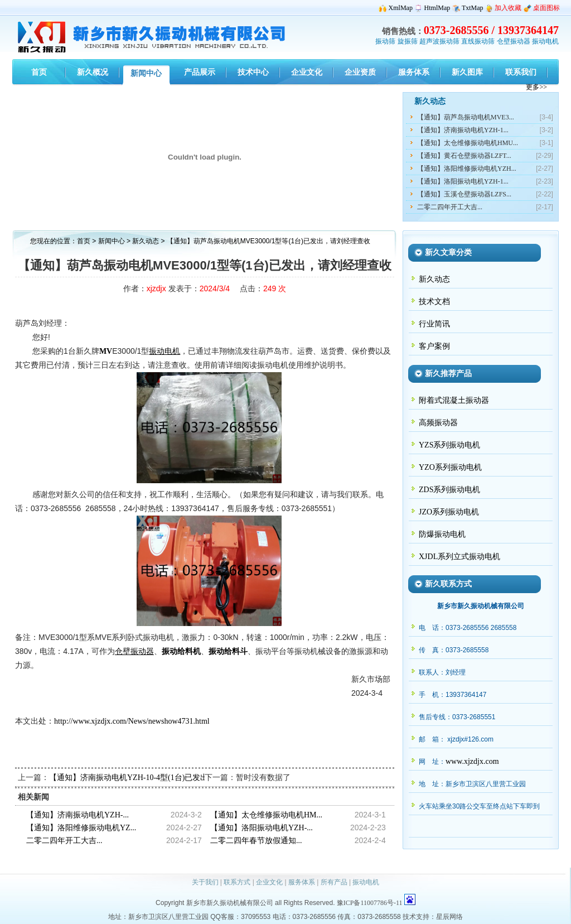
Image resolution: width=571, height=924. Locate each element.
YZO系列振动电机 (450, 467)
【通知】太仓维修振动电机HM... (266, 815)
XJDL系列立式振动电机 (459, 557)
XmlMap (401, 8)
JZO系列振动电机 (449, 512)
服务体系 (302, 882)
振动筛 (385, 41)
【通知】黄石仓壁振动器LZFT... (464, 156)
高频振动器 (438, 423)
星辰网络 (449, 917)
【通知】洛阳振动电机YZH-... (262, 828)
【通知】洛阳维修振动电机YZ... (81, 828)
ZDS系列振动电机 (449, 490)
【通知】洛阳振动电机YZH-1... (463, 181)
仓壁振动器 (514, 41)
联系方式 (237, 882)
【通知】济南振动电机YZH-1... (463, 130)
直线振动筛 (478, 41)
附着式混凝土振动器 (454, 400)
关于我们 (205, 882)
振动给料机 (181, 651)
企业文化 (269, 882)
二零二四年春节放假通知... (256, 841)
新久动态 (146, 241)
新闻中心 (112, 241)
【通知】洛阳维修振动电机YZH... (467, 169)
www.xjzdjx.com (472, 761)
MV (106, 351)
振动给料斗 (228, 651)
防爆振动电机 (442, 534)
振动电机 (545, 41)
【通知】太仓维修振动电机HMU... (468, 143)
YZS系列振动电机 (449, 445)
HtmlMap (437, 8)
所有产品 (334, 882)
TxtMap (473, 8)
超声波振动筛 (439, 41)
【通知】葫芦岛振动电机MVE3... (466, 117)
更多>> (536, 87)
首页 (84, 241)
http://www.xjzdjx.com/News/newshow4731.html (132, 721)
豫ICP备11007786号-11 (370, 903)
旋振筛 (408, 41)
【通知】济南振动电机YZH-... (78, 815)
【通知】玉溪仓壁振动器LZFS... (464, 194)
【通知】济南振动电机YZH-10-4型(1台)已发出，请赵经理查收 (156, 778)
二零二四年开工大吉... (450, 207)
